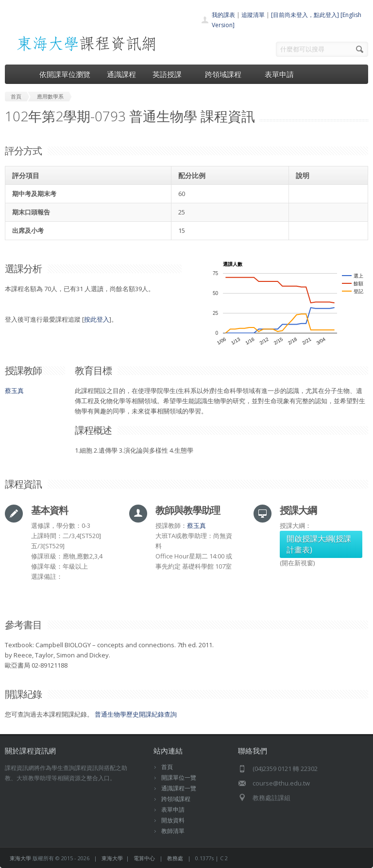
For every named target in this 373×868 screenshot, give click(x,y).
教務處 (175, 858)
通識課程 (121, 74)
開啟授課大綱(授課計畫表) (319, 544)
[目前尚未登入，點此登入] (305, 15)
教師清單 (173, 831)
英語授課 (170, 74)
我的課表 (223, 15)
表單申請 (279, 74)
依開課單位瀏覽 (65, 74)
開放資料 (173, 820)
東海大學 (20, 858)
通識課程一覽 (179, 788)
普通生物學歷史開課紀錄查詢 (136, 714)
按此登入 (97, 319)
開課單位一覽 (179, 778)
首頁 (167, 767)
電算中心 (144, 858)
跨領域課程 (227, 74)
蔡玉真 (14, 391)
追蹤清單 (253, 15)
